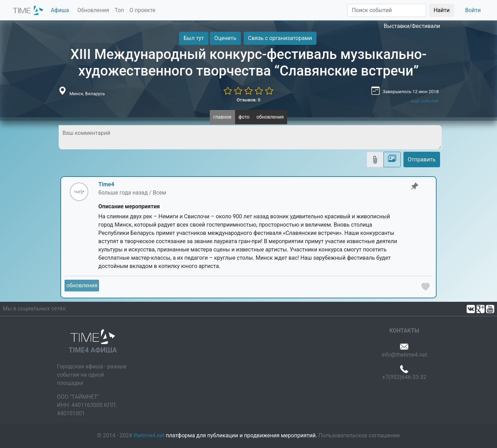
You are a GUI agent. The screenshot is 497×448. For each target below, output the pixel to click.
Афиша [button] (60, 10)
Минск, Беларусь (87, 94)
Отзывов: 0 (249, 100)
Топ (119, 10)
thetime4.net (149, 435)
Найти (441, 10)
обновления (270, 117)
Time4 (106, 184)
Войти (473, 10)
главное (222, 117)
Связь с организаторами (280, 38)
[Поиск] (387, 10)
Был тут (194, 38)
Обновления (93, 10)
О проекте (142, 10)
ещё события (425, 101)
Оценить (225, 38)
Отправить (422, 160)
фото (244, 117)
